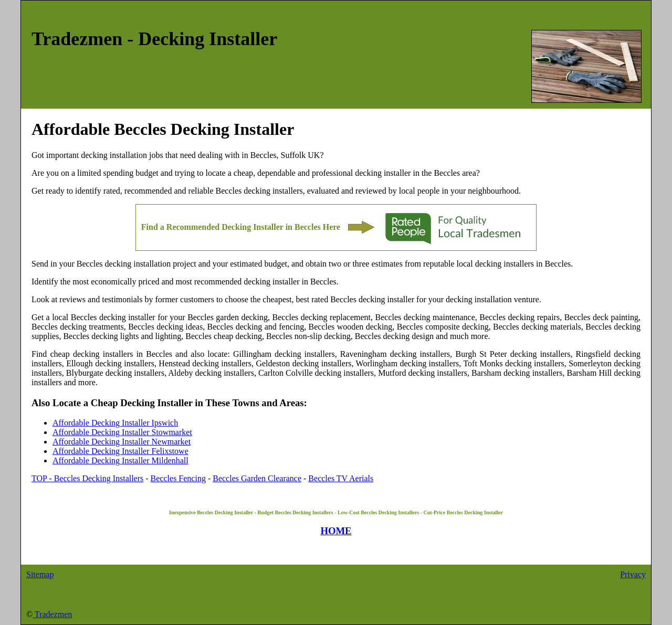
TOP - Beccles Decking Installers (87, 478)
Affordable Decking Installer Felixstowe (120, 451)
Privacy (633, 574)
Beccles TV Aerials (341, 478)
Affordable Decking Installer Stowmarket (122, 432)
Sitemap (40, 574)
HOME (336, 531)
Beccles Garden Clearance (257, 478)
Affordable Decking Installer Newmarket (122, 442)
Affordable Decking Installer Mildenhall (120, 460)
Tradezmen (52, 614)
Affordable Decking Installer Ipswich (115, 423)
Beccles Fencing (178, 478)
